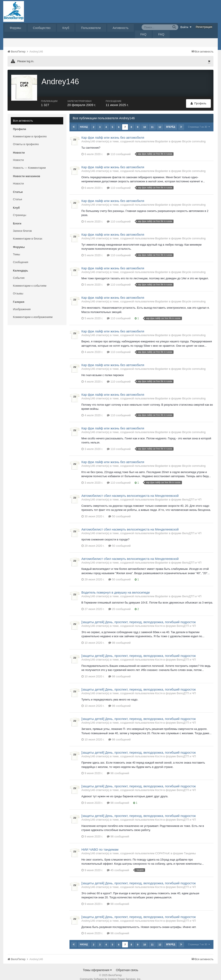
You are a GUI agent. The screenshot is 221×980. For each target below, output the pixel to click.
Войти (186, 27)
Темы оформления (97, 965)
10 (144, 122)
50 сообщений (119, 511)
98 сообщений (119, 638)
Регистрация (204, 27)
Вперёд (170, 122)
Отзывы (18, 288)
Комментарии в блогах (28, 233)
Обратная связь (127, 965)
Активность (121, 28)
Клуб (66, 28)
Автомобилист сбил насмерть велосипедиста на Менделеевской (130, 490)
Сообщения (21, 257)
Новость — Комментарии (29, 163)
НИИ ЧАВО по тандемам (100, 844)
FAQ (143, 34)
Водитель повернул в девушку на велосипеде (116, 587)
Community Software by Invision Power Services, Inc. (110, 974)
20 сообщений (119, 604)
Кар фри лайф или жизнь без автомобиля (113, 132)
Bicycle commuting (194, 136)
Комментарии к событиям (30, 280)
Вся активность (23, 115)
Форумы (15, 28)
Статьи (17, 194)
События (19, 273)
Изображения (22, 304)
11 (152, 122)
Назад (84, 122)
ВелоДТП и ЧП (192, 494)
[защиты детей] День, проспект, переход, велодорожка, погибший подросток (139, 617)
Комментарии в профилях (30, 131)
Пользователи (91, 28)
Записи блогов (22, 226)
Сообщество (42, 28)
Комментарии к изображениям (33, 312)
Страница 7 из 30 (199, 122)
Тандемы (190, 848)
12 (160, 122)
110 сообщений (119, 149)
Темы (17, 249)
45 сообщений (118, 865)
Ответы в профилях (26, 139)
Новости (18, 155)
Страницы (20, 210)
